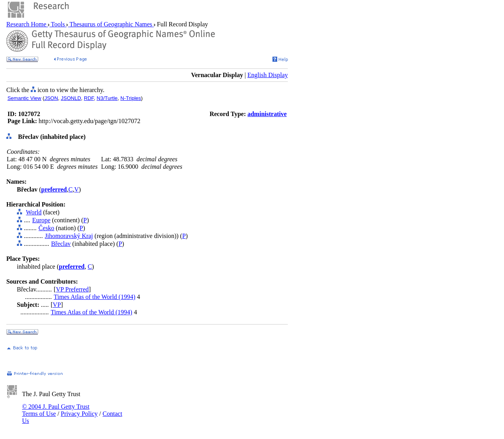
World (34, 212)
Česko (46, 228)
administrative (267, 114)
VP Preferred (72, 289)
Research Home (27, 24)
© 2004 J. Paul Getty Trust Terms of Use (56, 410)
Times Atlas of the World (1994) (95, 297)
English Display (268, 75)
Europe (41, 220)
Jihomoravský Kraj (69, 236)
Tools (58, 24)
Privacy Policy (79, 414)
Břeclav (61, 244)
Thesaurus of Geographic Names (111, 24)
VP (57, 305)
